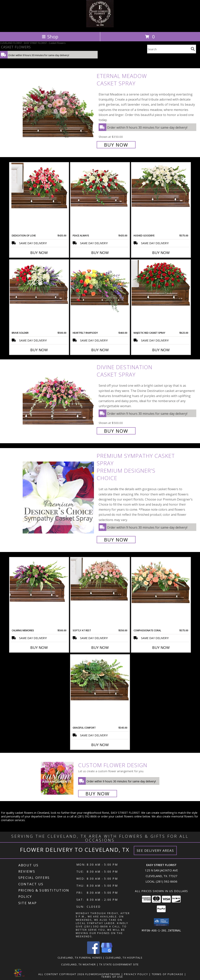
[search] (193, 49)
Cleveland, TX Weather (78, 964)
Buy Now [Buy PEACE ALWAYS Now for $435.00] (100, 253)
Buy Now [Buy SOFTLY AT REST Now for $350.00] (100, 647)
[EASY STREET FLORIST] (100, 26)
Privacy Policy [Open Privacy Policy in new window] (136, 974)
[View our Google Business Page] (107, 953)
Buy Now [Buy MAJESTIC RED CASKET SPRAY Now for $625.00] (161, 350)
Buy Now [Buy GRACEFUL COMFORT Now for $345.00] (100, 745)
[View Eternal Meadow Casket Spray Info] (59, 110)
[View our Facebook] (93, 953)
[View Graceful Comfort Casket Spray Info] (100, 678)
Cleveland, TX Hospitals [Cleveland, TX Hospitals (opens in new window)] (124, 958)
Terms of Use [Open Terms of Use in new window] (112, 977)
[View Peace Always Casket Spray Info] (100, 186)
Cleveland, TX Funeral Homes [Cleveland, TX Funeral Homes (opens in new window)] (80, 958)
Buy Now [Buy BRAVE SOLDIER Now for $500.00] (39, 350)
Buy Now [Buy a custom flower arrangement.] (98, 794)
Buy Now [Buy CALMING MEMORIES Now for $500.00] (39, 647)
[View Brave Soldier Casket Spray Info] (39, 283)
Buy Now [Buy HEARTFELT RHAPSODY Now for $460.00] (100, 350)
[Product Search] (168, 49)
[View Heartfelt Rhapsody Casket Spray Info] (100, 287)
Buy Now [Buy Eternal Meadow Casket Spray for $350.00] (116, 145)
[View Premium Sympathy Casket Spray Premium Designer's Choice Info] (59, 497)
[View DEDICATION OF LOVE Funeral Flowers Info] (39, 186)
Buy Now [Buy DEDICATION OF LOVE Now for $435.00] (39, 253)
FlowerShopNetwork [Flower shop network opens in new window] (103, 974)
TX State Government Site (119, 964)
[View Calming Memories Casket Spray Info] (39, 581)
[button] (161, 922)
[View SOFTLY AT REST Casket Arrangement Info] (100, 579)
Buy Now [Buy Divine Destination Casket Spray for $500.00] (116, 431)
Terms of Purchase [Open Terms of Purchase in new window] (168, 974)
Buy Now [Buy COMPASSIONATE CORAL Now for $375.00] (161, 647)
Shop (50, 37)
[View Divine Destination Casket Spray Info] (59, 399)
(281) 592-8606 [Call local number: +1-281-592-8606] (167, 881)
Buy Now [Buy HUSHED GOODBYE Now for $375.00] (161, 253)
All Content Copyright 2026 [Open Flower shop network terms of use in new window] (61, 974)
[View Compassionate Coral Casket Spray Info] (161, 580)
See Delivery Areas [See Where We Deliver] (155, 850)
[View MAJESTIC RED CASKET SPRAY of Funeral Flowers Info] (161, 283)
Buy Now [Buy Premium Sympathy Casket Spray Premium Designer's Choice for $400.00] (116, 540)
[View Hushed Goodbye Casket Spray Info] (161, 186)
